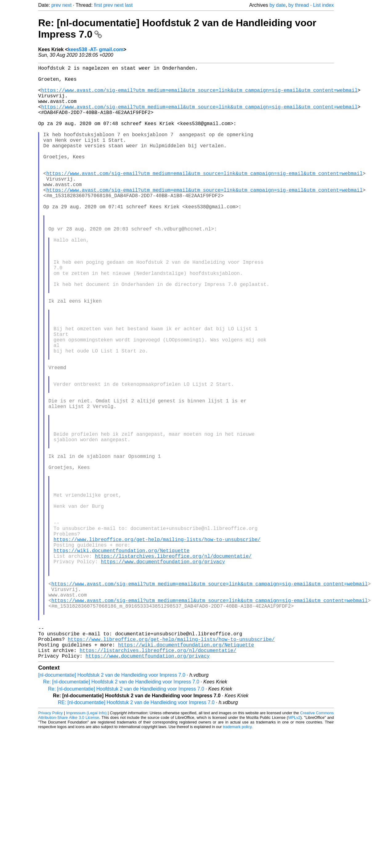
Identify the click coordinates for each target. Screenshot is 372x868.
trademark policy (237, 859)
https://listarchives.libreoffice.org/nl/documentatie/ (173, 666)
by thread (299, 5)
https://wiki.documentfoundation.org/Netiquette (122, 659)
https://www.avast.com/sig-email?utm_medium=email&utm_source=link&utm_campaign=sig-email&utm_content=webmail (199, 96)
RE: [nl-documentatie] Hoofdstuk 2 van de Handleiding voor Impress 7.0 (136, 834)
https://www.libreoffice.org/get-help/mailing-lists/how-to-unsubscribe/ (157, 645)
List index (323, 5)
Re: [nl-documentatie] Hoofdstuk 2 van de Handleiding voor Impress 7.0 (121, 814)
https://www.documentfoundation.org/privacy (163, 672)
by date (277, 5)
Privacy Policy (51, 845)
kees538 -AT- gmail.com (96, 49)
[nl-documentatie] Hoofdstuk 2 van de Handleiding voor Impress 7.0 (112, 807)
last (129, 5)
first (98, 5)
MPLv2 (294, 849)
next (67, 5)
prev (56, 5)
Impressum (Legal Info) (86, 845)
